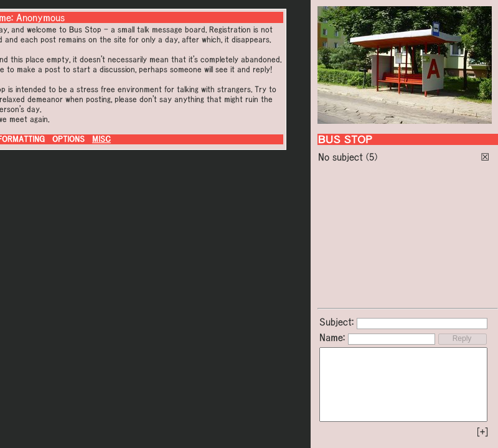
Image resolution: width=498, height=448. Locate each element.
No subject (342, 157)
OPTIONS (68, 139)
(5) (372, 157)
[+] (482, 432)
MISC (101, 139)
